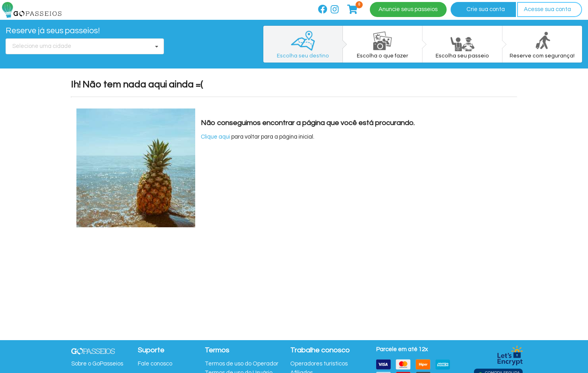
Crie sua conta (486, 9)
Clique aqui (215, 137)
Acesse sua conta (547, 9)
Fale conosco (155, 364)
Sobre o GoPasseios (97, 364)
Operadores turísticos (319, 364)
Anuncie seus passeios (408, 9)
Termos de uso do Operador (242, 364)
